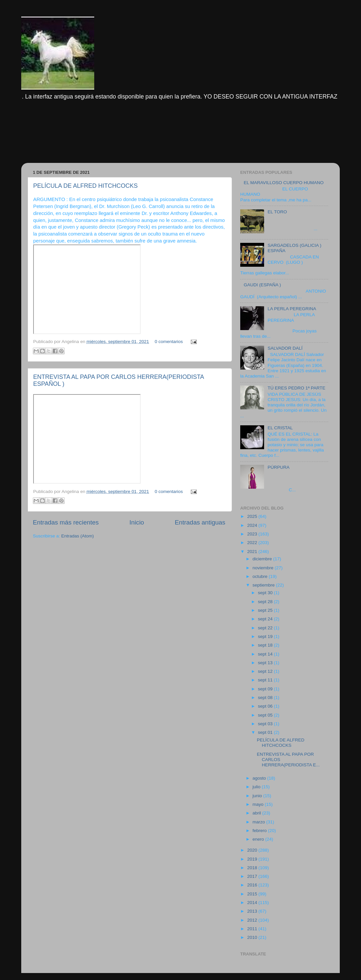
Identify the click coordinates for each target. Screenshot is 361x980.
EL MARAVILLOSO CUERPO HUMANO (284, 183)
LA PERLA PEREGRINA (292, 309)
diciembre (263, 559)
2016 (253, 885)
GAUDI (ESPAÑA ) (262, 285)
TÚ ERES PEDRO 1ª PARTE (296, 388)
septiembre (264, 585)
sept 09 (266, 689)
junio (258, 796)
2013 (253, 911)
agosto (260, 778)
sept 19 (266, 636)
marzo (259, 822)
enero (259, 839)
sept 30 (266, 593)
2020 (253, 850)
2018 (253, 868)
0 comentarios (169, 342)
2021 (253, 552)
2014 (253, 903)
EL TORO (277, 212)
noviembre (264, 568)
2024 (253, 525)
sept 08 (266, 698)
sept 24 (266, 619)
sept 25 (266, 610)
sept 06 (266, 706)
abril (257, 813)
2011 (253, 929)
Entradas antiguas (200, 522)
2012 (253, 920)
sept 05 (266, 715)
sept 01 (266, 732)
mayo (259, 804)
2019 (253, 859)
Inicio (137, 522)
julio (257, 787)
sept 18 (266, 645)
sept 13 (266, 663)
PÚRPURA (278, 467)
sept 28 (266, 602)
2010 (253, 937)
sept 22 (266, 628)
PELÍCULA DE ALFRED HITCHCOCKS (85, 186)
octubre (261, 576)
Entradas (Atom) (78, 536)
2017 (253, 876)
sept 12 (266, 671)
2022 (253, 543)
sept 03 (266, 724)
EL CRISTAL (280, 428)
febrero (260, 831)
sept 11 (266, 680)
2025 (253, 516)
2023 (253, 534)
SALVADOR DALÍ (285, 348)
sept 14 (266, 654)
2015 (253, 894)
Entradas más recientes (66, 522)
